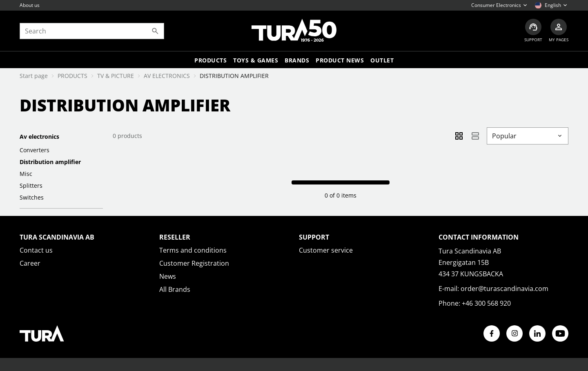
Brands (297, 60)
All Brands (175, 289)
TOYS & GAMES (256, 60)
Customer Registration (194, 263)
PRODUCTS (72, 76)
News (168, 276)
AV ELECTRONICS (167, 76)
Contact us (36, 250)
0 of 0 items (341, 195)
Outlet (382, 60)
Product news (340, 60)
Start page (34, 76)
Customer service (326, 250)
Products (210, 60)
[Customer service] (533, 31)
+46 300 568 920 (486, 303)
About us (30, 5)
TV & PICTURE (116, 76)
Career (30, 263)
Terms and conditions (193, 250)
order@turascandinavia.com (504, 289)
